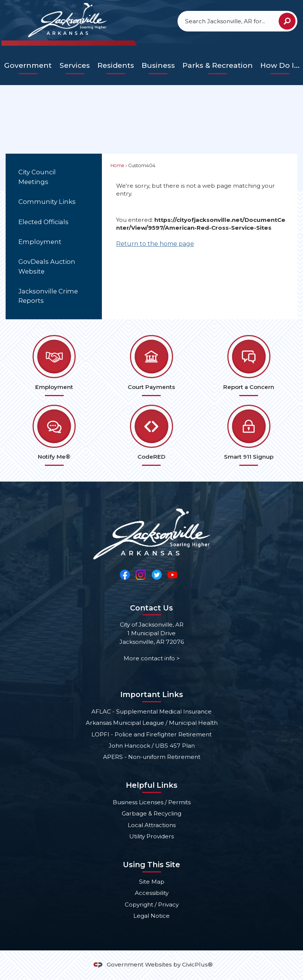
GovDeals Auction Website (47, 266)
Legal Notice (151, 916)
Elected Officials (43, 222)
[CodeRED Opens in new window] (152, 435)
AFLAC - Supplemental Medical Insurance (151, 711)
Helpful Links (152, 785)
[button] (287, 21)
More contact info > (152, 658)
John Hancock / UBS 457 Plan (152, 746)
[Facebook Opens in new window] (125, 574)
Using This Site (151, 865)
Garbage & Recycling (151, 813)
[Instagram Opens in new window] (141, 574)
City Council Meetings (37, 177)
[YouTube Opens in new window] (172, 574)
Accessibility (152, 893)
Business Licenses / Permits (152, 802)
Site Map (152, 882)
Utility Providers (151, 836)
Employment (40, 242)
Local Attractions (152, 825)
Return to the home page (155, 244)
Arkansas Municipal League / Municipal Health (152, 723)
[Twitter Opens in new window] (157, 574)
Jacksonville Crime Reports (48, 296)
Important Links (152, 694)
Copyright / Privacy (152, 904)
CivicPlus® (197, 964)
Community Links (47, 202)
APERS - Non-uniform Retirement (152, 757)
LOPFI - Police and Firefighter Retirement (151, 734)
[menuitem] (28, 66)
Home (117, 165)
